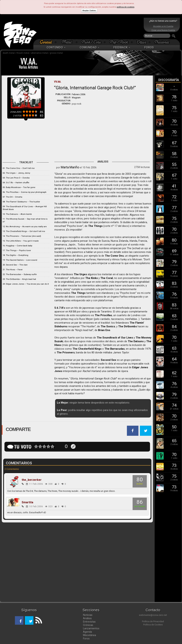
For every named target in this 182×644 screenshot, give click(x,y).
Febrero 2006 (79, 94)
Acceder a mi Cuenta (163, 26)
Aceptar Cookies (89, 11)
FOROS (149, 47)
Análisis (87, 618)
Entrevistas (89, 622)
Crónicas (88, 625)
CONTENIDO (56, 47)
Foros (86, 639)
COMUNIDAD (89, 47)
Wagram (76, 98)
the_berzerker (32, 480)
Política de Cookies (153, 625)
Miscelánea (89, 635)
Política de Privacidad (153, 621)
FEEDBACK (122, 47)
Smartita (27, 502)
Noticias (88, 615)
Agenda (87, 632)
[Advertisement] (90, 28)
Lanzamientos (91, 628)
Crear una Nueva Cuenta (163, 30)
